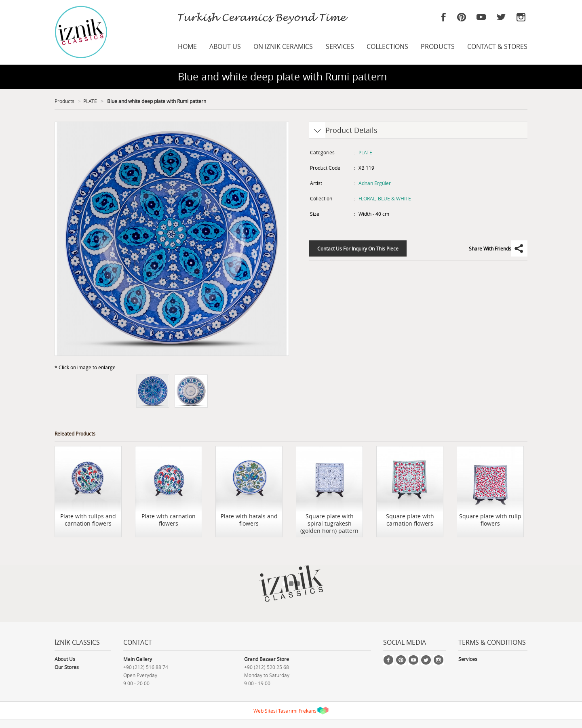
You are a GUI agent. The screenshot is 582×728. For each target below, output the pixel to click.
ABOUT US (225, 46)
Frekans (308, 711)
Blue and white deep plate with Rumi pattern (156, 101)
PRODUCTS (438, 46)
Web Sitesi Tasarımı (275, 711)
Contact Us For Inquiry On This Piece (358, 248)
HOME (187, 46)
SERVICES (340, 46)
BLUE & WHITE (394, 198)
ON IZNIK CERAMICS (283, 46)
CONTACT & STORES (497, 46)
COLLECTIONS (387, 46)
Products (64, 101)
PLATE (90, 101)
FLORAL (367, 198)
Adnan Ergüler (375, 183)
